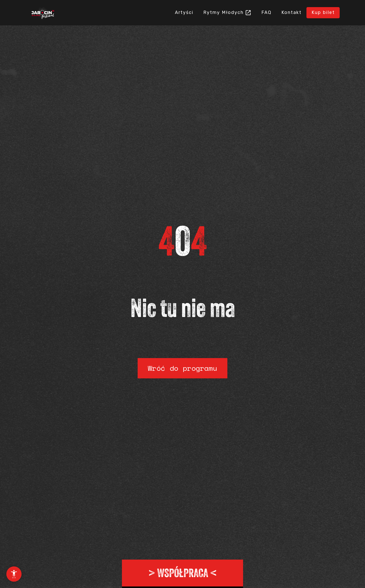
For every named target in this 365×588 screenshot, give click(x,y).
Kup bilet (320, 12)
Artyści (160, 12)
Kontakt (283, 12)
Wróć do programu (182, 368)
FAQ (253, 12)
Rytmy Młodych (205, 12)
